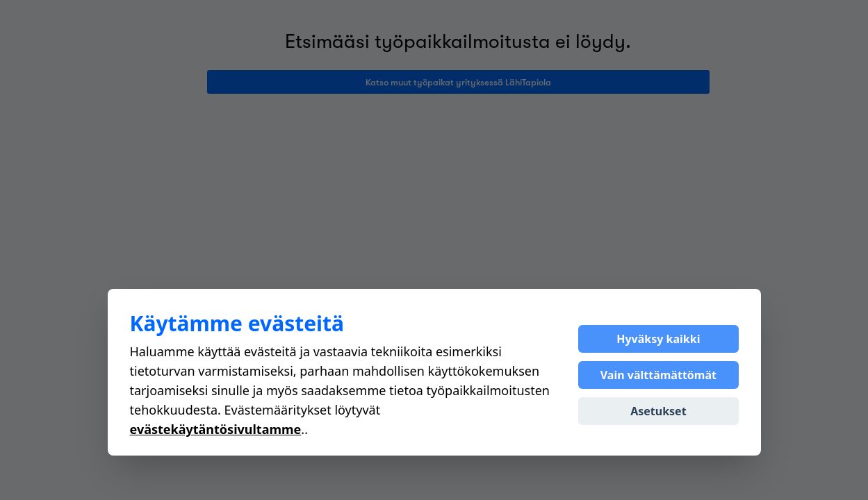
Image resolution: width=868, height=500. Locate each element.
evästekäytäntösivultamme (216, 429)
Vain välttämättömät (658, 375)
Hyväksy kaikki (658, 339)
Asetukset (658, 411)
